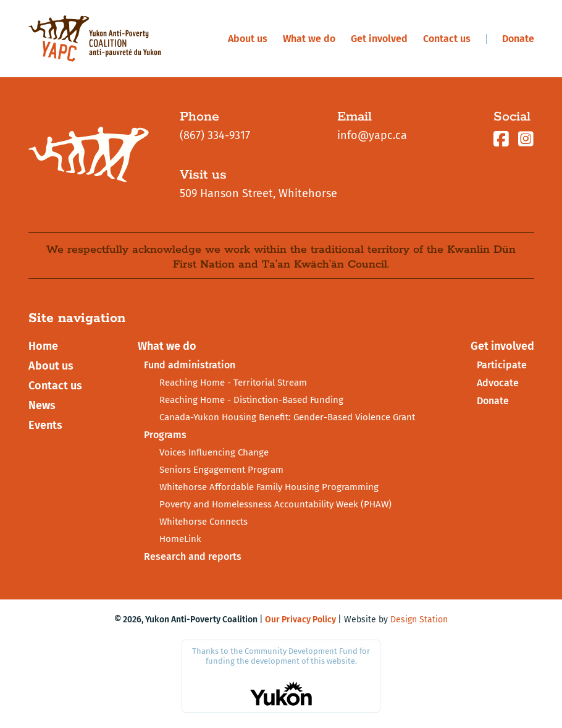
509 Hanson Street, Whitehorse (258, 193)
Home (43, 346)
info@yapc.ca (372, 135)
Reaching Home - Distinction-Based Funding (251, 400)
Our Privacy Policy (300, 620)
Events (45, 425)
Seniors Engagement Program (221, 470)
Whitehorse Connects (203, 522)
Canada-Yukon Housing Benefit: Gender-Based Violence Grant (287, 417)
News (42, 405)
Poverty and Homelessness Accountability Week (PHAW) (275, 504)
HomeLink (180, 539)
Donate (518, 39)
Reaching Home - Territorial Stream (233, 383)
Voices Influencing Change (214, 452)
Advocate (498, 383)
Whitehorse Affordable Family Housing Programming (269, 487)
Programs (165, 435)
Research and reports (193, 557)
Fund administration (190, 365)
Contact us (447, 39)
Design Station (419, 620)
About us (248, 39)
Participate (502, 365)
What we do (309, 39)
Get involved (379, 39)
